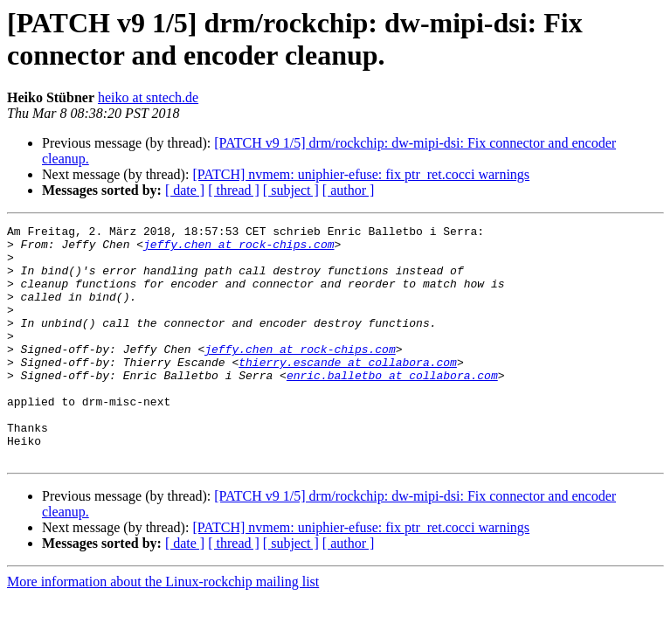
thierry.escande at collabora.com (348, 391)
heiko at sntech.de (148, 97)
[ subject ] (291, 190)
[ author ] (349, 190)
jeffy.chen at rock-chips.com (239, 249)
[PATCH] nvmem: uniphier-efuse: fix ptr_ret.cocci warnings (361, 174)
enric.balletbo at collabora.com (392, 406)
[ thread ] (234, 190)
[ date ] (185, 190)
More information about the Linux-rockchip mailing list (163, 629)
